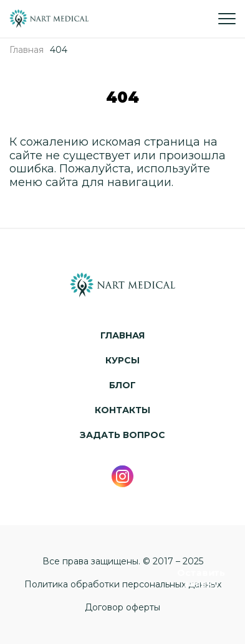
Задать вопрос (122, 435)
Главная (122, 336)
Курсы (122, 361)
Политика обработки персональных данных (123, 585)
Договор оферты (122, 608)
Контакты (122, 410)
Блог (122, 385)
